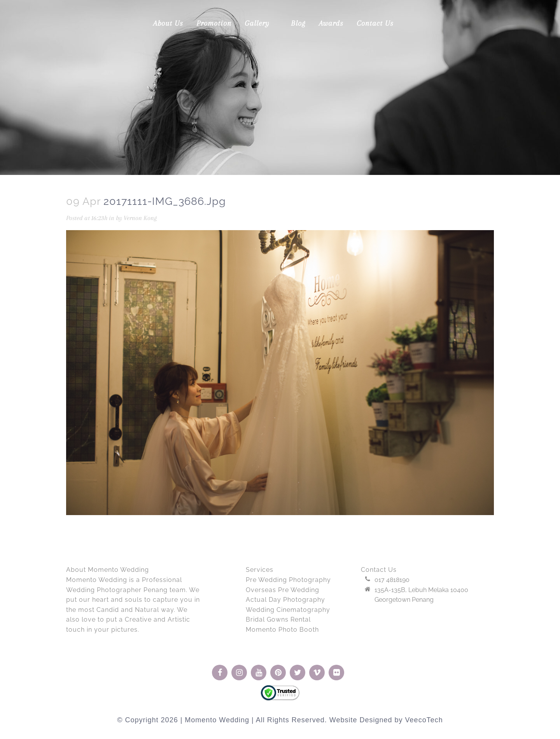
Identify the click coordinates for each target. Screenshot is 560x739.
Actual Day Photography (285, 600)
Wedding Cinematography (288, 610)
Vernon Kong (145, 218)
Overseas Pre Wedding (283, 590)
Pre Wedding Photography (288, 580)
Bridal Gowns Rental (278, 619)
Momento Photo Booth (282, 630)
